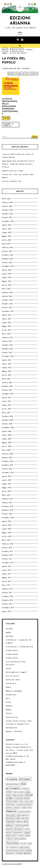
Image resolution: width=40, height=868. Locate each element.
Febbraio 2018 (7, 544)
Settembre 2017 (8, 563)
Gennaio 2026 (7, 206)
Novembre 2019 (7, 465)
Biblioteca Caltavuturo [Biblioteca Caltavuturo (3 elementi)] (13, 784)
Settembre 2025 (8, 221)
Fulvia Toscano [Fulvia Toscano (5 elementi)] (12, 801)
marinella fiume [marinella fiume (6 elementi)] (13, 818)
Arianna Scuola (12, 658)
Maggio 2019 (7, 488)
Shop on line (17, 50)
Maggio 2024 (7, 281)
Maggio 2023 (7, 326)
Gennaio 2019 (7, 503)
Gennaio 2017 (7, 593)
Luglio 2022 (7, 364)
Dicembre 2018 (7, 506)
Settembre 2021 (8, 394)
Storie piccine (12, 717)
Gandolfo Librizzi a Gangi (13, 171)
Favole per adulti (13, 680)
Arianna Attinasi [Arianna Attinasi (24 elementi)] (19, 779)
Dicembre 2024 (7, 255)
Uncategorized (11, 728)
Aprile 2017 (7, 581)
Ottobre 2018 (7, 514)
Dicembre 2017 (7, 551)
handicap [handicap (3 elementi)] (9, 807)
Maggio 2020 (7, 443)
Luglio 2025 (7, 229)
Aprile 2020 (7, 446)
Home (5, 50)
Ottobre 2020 (7, 424)
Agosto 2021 (7, 398)
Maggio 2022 (7, 371)
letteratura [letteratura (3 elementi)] (17, 807)
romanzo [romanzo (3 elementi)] (21, 835)
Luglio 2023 (7, 319)
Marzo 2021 (6, 413)
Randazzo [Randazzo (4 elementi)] (27, 832)
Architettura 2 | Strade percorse (19, 647)
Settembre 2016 (8, 608)
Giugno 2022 (7, 367)
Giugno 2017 (7, 574)
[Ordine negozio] (23, 74)
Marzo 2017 (6, 585)
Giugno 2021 (7, 405)
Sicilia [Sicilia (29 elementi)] (12, 843)
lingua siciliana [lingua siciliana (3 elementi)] (27, 807)
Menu (20, 32)
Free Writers (11, 683)
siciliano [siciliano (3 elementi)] (23, 844)
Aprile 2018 (7, 536)
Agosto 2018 (7, 521)
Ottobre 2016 (7, 604)
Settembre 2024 (8, 266)
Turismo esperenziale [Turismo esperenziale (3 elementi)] (12, 850)
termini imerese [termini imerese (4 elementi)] (24, 847)
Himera (8, 687)
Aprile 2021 (7, 409)
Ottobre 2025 (7, 217)
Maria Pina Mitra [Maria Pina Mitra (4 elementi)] (23, 815)
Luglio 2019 (7, 480)
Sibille (9, 713)
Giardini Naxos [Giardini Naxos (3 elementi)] (10, 804)
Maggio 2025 (7, 236)
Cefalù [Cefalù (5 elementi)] (9, 792)
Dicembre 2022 (7, 345)
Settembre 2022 (8, 356)
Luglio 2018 (7, 525)
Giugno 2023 (7, 322)
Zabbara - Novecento (14, 731)
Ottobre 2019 (7, 469)
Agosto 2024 (7, 270)
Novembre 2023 (7, 304)
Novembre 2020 (7, 420)
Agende (8, 632)
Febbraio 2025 (7, 247)
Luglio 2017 (7, 570)
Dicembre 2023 (7, 300)
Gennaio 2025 (7, 251)
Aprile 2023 (7, 330)
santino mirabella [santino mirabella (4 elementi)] (20, 839)
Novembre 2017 (7, 555)
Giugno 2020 (7, 439)
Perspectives (11, 695)
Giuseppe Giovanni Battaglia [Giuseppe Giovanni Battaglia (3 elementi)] (24, 804)
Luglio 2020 (7, 435)
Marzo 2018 (6, 540)
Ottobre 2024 (7, 262)
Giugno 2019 (7, 484)
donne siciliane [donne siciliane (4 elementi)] (18, 795)
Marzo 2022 (6, 379)
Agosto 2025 (7, 225)
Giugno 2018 (7, 529)
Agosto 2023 (7, 315)
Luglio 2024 (7, 274)
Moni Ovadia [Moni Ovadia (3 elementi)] (25, 818)
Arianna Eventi (12, 650)
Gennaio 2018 (7, 548)
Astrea (8, 668)
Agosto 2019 (7, 476)
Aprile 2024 (7, 285)
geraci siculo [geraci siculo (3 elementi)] (29, 801)
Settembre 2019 (8, 473)
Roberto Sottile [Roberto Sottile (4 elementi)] (12, 835)
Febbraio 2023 (7, 337)
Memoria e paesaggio (14, 691)
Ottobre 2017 (7, 559)
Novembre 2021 (7, 386)
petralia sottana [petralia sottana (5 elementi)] (22, 825)
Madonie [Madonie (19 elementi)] (12, 811)
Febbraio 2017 (7, 589)
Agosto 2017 (7, 566)
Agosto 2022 (7, 360)
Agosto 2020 (7, 431)
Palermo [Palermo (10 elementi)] (10, 821)
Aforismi (9, 629)
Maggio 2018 (7, 533)
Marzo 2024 (6, 289)
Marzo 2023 (6, 334)
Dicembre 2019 (7, 461)
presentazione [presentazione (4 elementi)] (18, 832)
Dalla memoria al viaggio (16, 672)
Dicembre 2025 (7, 210)
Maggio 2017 (7, 578)
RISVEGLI (9, 706)
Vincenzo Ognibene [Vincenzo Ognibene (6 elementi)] (23, 853)
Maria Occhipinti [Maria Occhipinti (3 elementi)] (11, 815)
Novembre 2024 (7, 259)
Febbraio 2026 (7, 202)
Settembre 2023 (8, 311)
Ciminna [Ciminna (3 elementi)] (21, 792)
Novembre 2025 (7, 214)
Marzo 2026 (6, 199)
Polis (8, 698)
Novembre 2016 (7, 600)
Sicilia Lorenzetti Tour (12, 181)
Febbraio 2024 (7, 292)
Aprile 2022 (7, 375)
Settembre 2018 (8, 518)
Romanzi (9, 710)
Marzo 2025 (6, 244)
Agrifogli (10, 636)
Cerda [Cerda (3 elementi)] (15, 792)
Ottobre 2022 (7, 352)
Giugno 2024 (7, 277)
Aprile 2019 (7, 491)
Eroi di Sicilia (12, 676)
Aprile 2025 (7, 240)
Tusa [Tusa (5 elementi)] (22, 850)
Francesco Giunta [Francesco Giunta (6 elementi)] (22, 798)
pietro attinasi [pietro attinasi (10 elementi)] (15, 829)
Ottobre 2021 (7, 390)
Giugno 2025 (7, 232)
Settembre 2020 (8, 428)
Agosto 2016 (7, 611)
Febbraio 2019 (7, 499)
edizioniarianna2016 (13, 864)
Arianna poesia (12, 654)
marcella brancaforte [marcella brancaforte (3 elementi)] (25, 812)
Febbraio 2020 (7, 454)
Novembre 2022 (7, 349)
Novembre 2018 (7, 510)
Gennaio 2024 (7, 296)
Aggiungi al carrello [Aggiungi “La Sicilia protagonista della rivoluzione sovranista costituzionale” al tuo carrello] (8, 125)
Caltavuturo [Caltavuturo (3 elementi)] (26, 789)
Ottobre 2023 (7, 307)
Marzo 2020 (6, 450)
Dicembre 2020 (7, 416)
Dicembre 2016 (7, 596)
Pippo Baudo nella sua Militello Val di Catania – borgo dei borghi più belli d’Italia (18, 164)
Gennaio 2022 (7, 382)
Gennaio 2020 (7, 458)
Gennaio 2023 (7, 341)
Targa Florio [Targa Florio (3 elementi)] (13, 847)
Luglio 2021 (7, 401)
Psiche (8, 702)
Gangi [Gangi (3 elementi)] (21, 801)
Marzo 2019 (6, 495)
